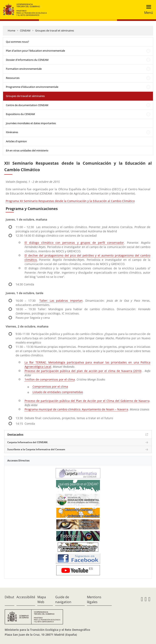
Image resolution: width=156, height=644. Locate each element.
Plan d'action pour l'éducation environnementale (35, 51)
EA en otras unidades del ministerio (27, 150)
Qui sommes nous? (17, 42)
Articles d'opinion (16, 141)
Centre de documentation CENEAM (27, 105)
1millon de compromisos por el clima (50, 379)
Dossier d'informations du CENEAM (27, 60)
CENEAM (25, 30)
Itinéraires (12, 132)
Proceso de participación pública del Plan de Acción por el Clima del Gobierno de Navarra (87, 401)
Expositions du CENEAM (20, 114)
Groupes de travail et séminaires (55, 30)
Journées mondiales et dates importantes (31, 123)
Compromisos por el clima (50, 387)
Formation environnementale (24, 69)
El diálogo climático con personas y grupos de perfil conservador (74, 243)
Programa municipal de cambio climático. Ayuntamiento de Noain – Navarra (76, 409)
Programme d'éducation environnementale (32, 87)
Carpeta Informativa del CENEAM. (28, 442)
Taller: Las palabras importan (61, 301)
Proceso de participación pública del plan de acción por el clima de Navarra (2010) (83, 371)
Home (11, 30)
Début (9, 597)
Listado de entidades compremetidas (58, 392)
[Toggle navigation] (147, 10)
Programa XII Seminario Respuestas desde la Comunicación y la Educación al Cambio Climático (70, 201)
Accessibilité (26, 597)
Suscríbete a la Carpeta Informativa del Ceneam (36, 449)
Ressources (13, 78)
